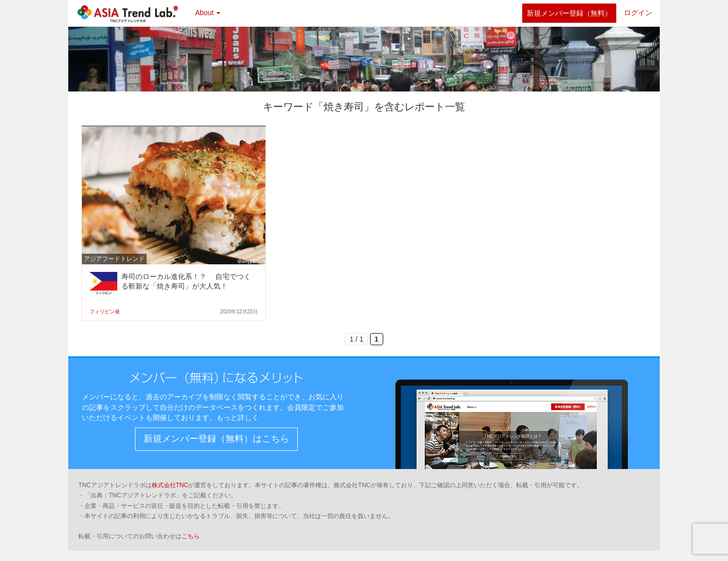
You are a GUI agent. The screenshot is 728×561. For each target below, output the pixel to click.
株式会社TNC (170, 485)
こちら (191, 536)
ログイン (638, 13)
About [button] (208, 13)
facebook (486, 13)
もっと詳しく (238, 417)
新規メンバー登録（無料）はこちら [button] (216, 439)
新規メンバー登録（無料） (569, 13)
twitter (509, 13)
